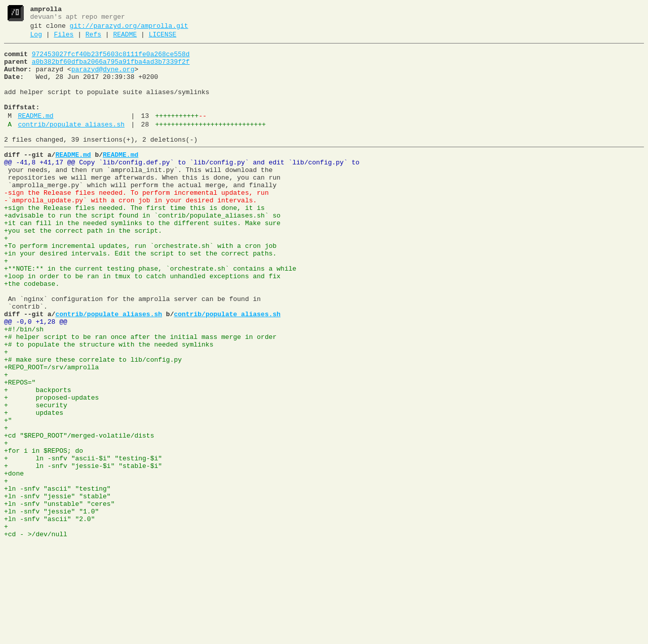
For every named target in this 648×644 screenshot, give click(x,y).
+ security (36, 478)
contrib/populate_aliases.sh (71, 144)
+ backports (38, 460)
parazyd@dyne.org (103, 78)
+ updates (34, 487)
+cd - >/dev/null (36, 633)
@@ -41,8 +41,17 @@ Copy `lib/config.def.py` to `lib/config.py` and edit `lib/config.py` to (182, 187)
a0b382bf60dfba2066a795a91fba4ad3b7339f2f (111, 69)
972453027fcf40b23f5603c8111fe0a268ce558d (111, 60)
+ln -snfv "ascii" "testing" (57, 578)
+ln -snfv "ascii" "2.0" (49, 615)
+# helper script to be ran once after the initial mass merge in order (140, 396)
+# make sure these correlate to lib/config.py (93, 423)
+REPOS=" (20, 451)
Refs (93, 39)
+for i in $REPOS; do (44, 533)
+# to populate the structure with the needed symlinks (109, 405)
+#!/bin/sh (24, 387)
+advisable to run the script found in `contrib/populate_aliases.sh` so (142, 250)
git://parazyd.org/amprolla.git (129, 29)
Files (64, 39)
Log (36, 39)
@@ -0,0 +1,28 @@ (36, 378)
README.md (35, 134)
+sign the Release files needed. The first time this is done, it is (134, 241)
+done (14, 560)
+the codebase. (32, 332)
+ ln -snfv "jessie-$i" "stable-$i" (83, 551)
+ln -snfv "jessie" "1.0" (51, 606)
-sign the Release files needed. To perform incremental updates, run (136, 223)
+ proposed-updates (51, 469)
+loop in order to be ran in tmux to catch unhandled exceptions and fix (142, 323)
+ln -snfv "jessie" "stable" (57, 587)
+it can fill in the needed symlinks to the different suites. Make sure (142, 260)
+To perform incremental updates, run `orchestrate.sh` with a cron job (140, 287)
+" (8, 496)
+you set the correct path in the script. (83, 269)
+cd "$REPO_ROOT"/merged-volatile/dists (79, 514)
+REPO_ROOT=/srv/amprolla (51, 433)
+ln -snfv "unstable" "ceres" (59, 596)
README (125, 39)
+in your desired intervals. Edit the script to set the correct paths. (140, 296)
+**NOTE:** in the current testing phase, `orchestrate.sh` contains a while (150, 314)
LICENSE (163, 39)
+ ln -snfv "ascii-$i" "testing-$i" (83, 542)
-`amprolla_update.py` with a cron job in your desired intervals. (130, 232)
